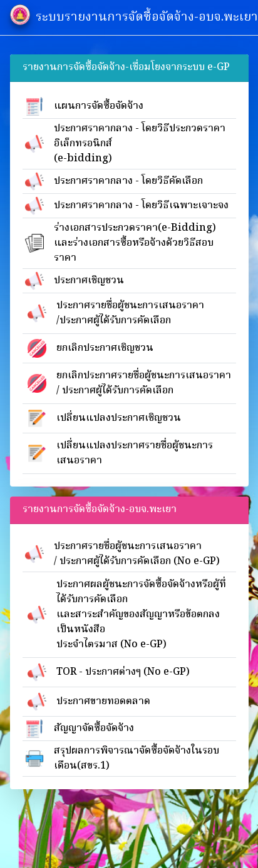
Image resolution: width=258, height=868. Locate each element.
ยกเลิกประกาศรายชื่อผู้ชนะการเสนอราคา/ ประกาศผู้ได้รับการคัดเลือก (144, 383)
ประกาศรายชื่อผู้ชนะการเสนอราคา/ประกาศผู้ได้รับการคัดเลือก (130, 313)
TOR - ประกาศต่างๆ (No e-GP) (123, 672)
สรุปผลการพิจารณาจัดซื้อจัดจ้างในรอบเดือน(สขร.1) (137, 759)
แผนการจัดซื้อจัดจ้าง (99, 106)
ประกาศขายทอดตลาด (103, 702)
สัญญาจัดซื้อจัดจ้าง (94, 729)
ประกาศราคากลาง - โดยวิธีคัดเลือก (128, 181)
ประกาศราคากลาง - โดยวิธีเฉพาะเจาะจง (141, 206)
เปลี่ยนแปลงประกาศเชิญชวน (119, 418)
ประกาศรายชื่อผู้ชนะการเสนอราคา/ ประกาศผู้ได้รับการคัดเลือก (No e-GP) (137, 554)
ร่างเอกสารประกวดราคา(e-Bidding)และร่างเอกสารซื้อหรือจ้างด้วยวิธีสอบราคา (135, 243)
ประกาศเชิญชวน (89, 281)
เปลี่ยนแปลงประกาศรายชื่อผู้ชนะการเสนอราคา (135, 453)
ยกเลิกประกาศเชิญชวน (105, 348)
